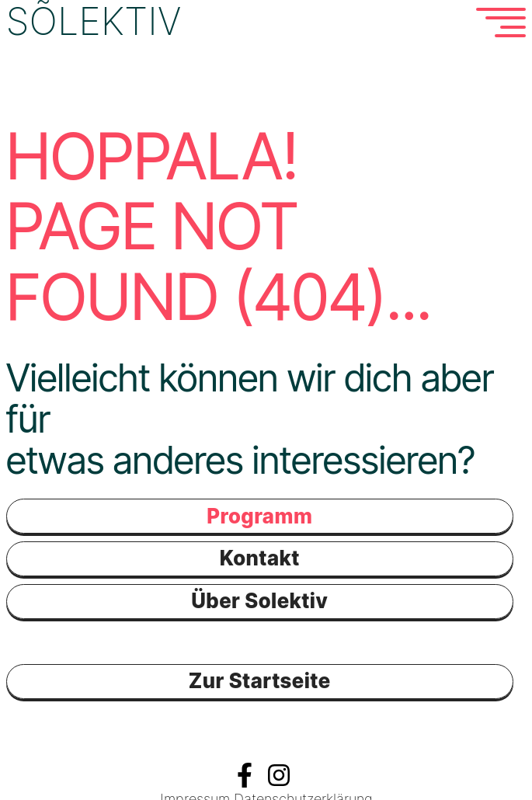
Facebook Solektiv (245, 774)
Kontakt (260, 557)
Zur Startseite (260, 680)
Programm (259, 514)
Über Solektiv (259, 600)
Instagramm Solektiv (279, 774)
